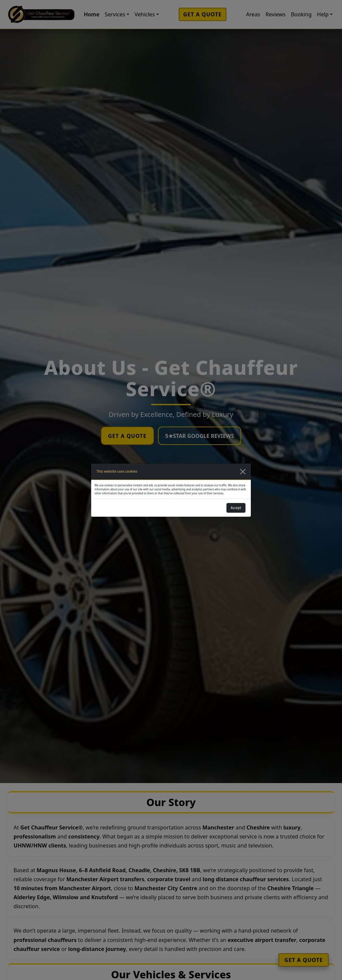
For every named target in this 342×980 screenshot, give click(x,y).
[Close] (243, 472)
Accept (236, 508)
